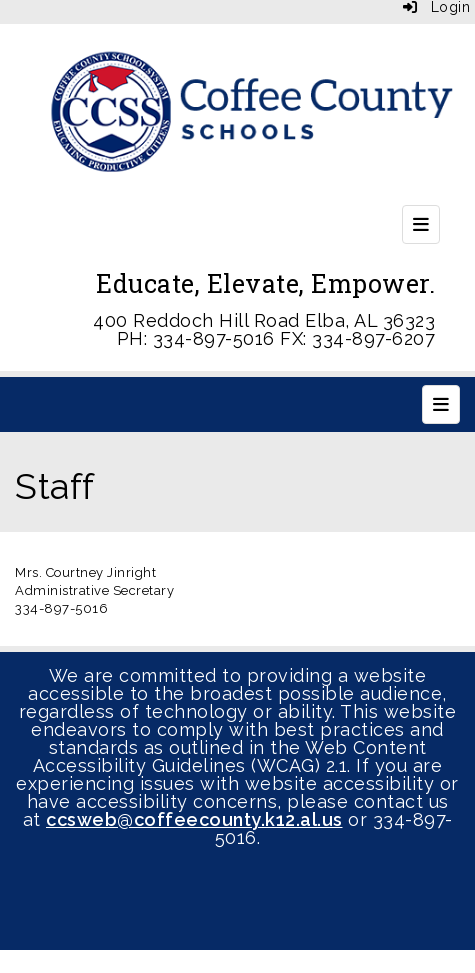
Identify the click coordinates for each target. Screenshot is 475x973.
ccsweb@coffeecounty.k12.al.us (194, 819)
